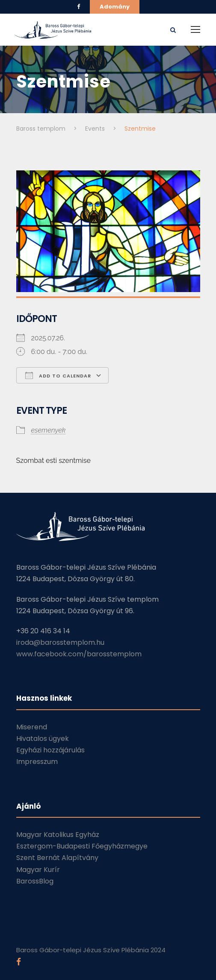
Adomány (115, 7)
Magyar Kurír (38, 870)
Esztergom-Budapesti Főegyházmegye (82, 846)
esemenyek (49, 430)
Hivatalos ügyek (43, 739)
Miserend (32, 727)
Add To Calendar (58, 375)
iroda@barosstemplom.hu (60, 642)
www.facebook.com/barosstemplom (79, 654)
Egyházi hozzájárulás (50, 750)
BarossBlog (35, 881)
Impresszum (37, 762)
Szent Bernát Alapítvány (57, 858)
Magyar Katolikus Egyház (58, 835)
